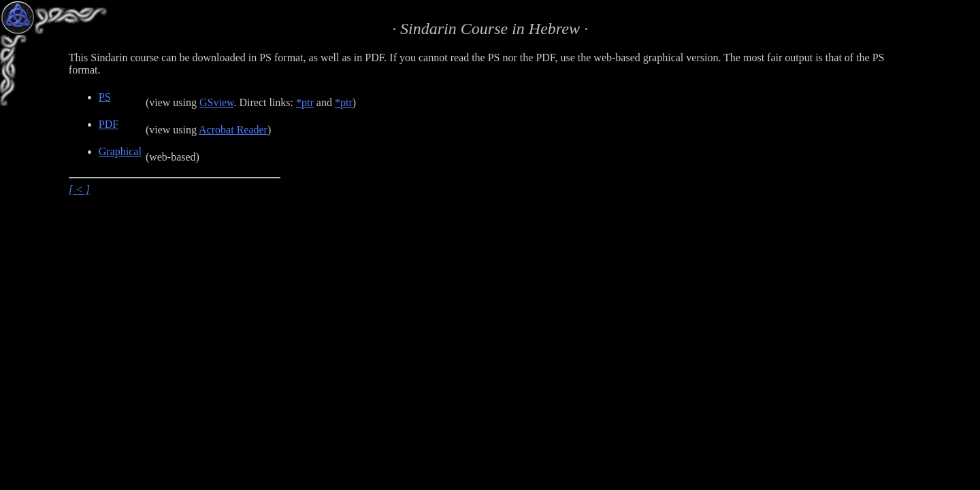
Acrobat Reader (233, 130)
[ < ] (79, 190)
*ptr (305, 102)
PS (105, 97)
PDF (109, 124)
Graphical (120, 151)
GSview (217, 102)
